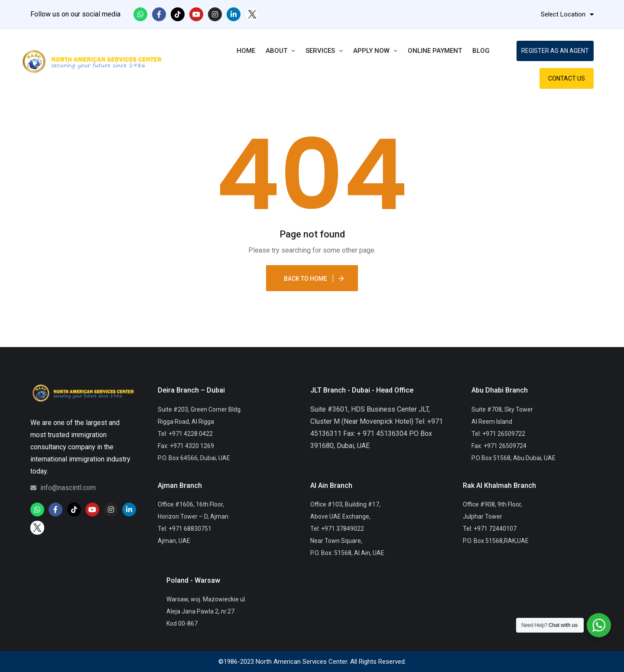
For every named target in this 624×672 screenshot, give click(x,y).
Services (324, 51)
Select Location (567, 15)
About (280, 51)
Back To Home (305, 279)
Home (246, 51)
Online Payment (435, 51)
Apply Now (375, 51)
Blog (481, 51)
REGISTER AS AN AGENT (555, 51)
